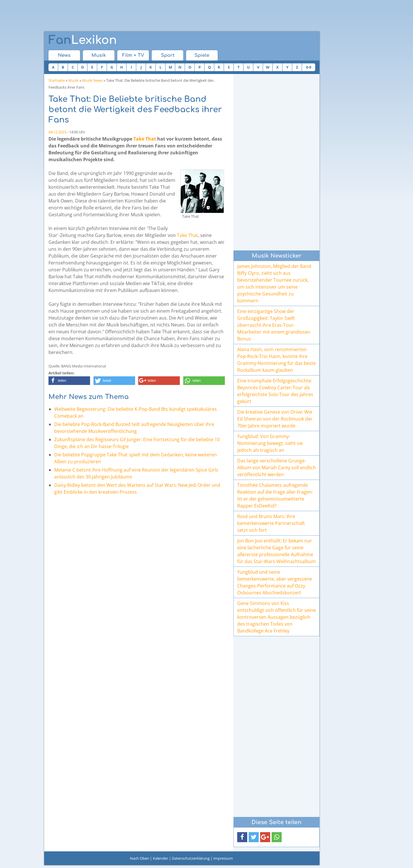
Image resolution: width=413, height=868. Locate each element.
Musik (99, 55)
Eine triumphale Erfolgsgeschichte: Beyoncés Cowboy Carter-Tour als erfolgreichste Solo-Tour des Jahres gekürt (275, 391)
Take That (145, 139)
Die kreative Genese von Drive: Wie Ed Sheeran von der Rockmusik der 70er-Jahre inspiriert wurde (275, 419)
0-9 (309, 67)
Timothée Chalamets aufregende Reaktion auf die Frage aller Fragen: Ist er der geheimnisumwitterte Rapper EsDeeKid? (275, 495)
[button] (69, 381)
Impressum (223, 858)
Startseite (57, 80)
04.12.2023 (57, 132)
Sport (168, 55)
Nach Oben (140, 858)
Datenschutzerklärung (191, 858)
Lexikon (83, 40)
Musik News (92, 80)
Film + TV (133, 55)
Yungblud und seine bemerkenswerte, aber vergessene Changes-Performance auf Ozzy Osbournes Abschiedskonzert (275, 582)
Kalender (160, 858)
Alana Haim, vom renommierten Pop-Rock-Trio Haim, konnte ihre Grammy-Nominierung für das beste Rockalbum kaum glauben (276, 360)
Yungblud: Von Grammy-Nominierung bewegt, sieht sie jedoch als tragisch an (270, 443)
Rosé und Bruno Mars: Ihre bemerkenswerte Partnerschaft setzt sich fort (271, 523)
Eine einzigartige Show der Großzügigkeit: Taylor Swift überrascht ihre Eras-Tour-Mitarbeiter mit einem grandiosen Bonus (274, 325)
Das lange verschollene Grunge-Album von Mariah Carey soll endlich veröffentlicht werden (276, 468)
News (64, 55)
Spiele (202, 55)
